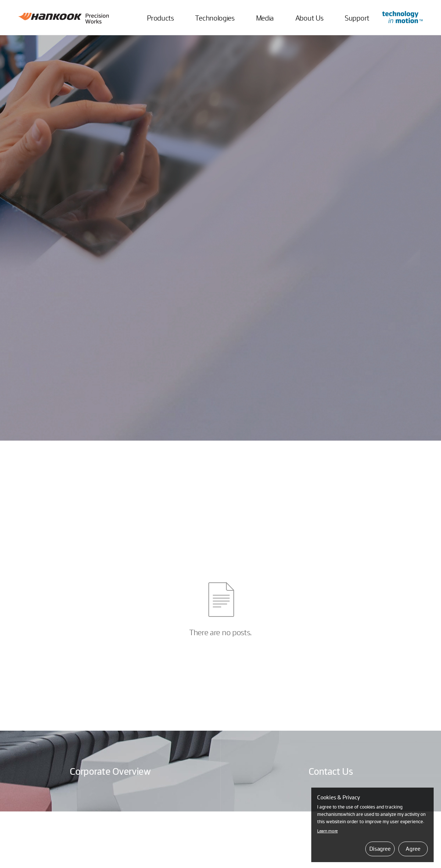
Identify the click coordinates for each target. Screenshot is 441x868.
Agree (413, 849)
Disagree (380, 849)
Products (160, 18)
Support (357, 18)
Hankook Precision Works (64, 18)
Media (265, 18)
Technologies (215, 18)
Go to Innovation (402, 17)
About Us (309, 18)
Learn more (327, 831)
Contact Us (331, 771)
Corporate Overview (110, 771)
